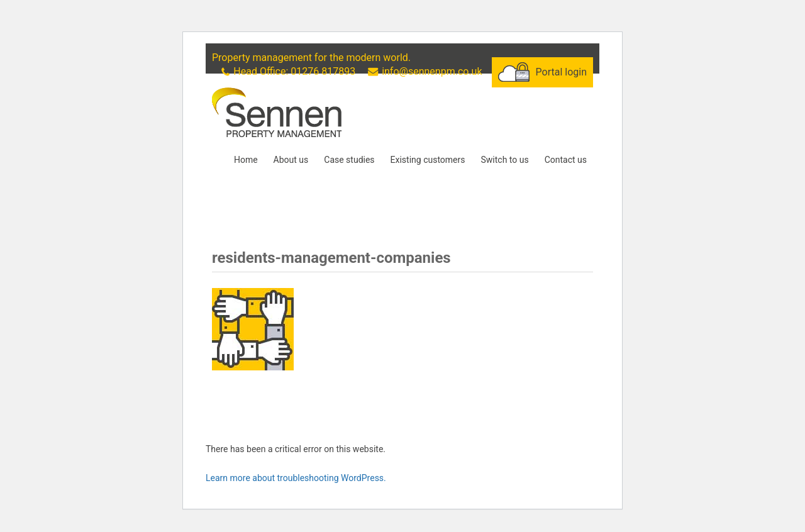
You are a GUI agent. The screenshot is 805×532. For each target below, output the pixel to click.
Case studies (349, 160)
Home (246, 160)
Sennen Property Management (277, 112)
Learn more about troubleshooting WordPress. (296, 478)
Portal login (561, 72)
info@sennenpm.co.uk (432, 71)
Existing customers (428, 160)
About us (291, 160)
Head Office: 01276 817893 (294, 71)
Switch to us (504, 160)
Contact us (566, 160)
